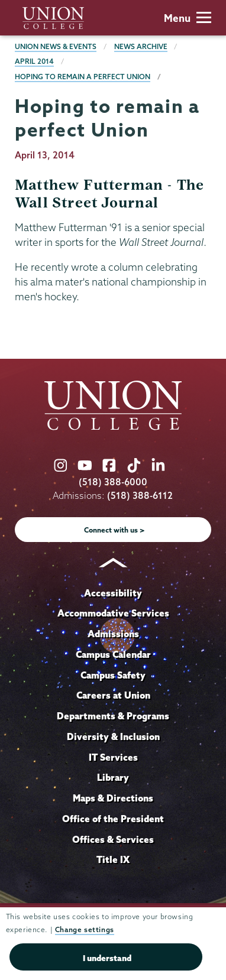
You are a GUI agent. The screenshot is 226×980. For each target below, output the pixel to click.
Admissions (113, 634)
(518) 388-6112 (140, 496)
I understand (107, 958)
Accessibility (113, 593)
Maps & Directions (113, 798)
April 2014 (34, 61)
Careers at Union (113, 695)
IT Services (113, 757)
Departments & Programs (113, 716)
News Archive (141, 46)
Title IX (113, 859)
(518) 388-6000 (113, 482)
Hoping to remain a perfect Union (83, 77)
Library (113, 777)
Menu (188, 18)
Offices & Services (113, 839)
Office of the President (113, 819)
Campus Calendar (113, 654)
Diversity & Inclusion (113, 736)
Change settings (85, 929)
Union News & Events (56, 46)
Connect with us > (114, 530)
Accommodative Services (113, 613)
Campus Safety (113, 675)
